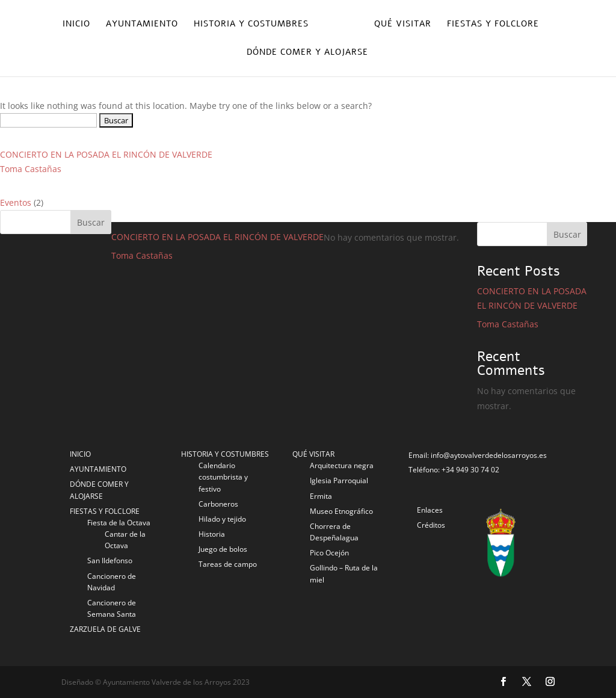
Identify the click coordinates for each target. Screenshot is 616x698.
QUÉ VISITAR (313, 454)
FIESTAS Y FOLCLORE (105, 511)
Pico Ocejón (329, 553)
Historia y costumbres (251, 25)
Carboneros (218, 504)
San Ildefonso (110, 561)
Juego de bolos (223, 549)
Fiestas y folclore (493, 25)
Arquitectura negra (342, 465)
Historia (212, 534)
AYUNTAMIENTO (98, 469)
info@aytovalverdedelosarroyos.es (489, 455)
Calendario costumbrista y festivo (223, 477)
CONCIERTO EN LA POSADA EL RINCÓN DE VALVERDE (106, 154)
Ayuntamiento (142, 25)
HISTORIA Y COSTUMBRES (225, 454)
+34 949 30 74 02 (470, 470)
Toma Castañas (31, 169)
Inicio (76, 25)
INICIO (80, 454)
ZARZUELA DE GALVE (105, 629)
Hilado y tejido (222, 519)
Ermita (321, 496)
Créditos (431, 525)
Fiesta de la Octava (119, 523)
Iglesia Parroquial (339, 480)
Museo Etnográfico (341, 511)
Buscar (567, 234)
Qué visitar (403, 25)
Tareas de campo (228, 564)
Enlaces (430, 510)
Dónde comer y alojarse (307, 53)
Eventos (16, 202)
